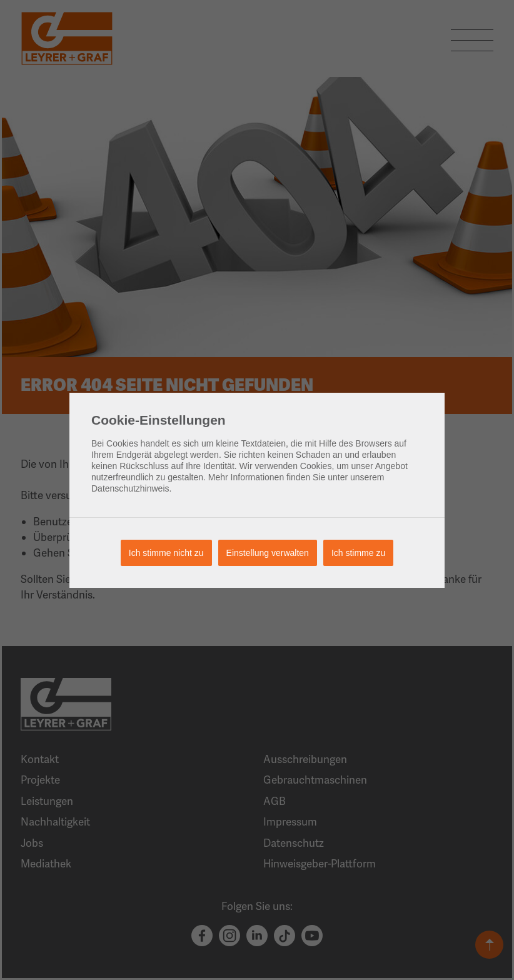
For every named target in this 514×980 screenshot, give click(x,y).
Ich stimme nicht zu (166, 553)
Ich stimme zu (358, 553)
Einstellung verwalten (268, 553)
